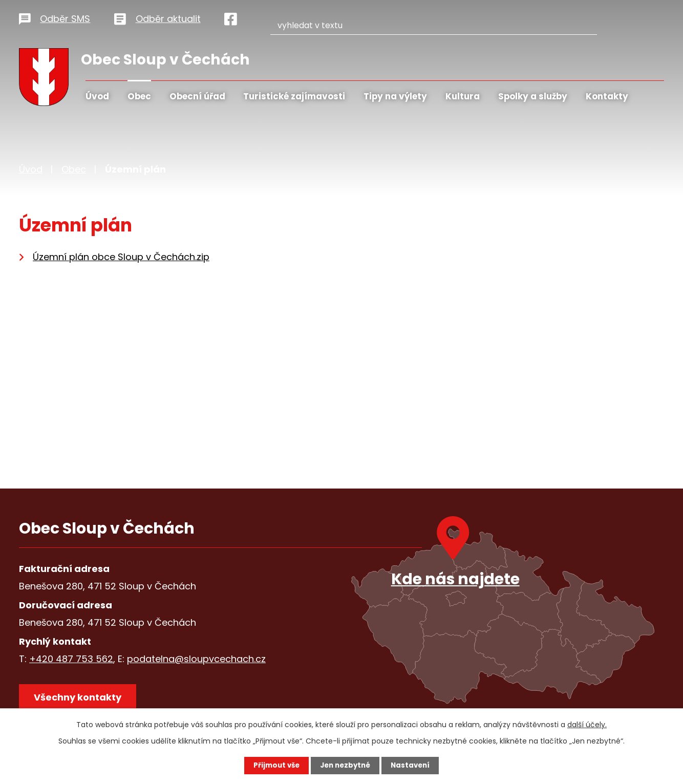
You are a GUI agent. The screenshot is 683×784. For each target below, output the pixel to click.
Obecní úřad (197, 96)
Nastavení (413, 765)
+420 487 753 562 (71, 659)
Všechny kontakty (80, 699)
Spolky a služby (533, 96)
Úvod (97, 96)
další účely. (587, 724)
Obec (139, 96)
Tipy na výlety (395, 96)
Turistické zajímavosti (294, 96)
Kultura (463, 96)
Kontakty (607, 96)
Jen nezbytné (345, 765)
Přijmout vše (274, 765)
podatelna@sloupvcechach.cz (196, 659)
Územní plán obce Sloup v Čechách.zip (121, 257)
